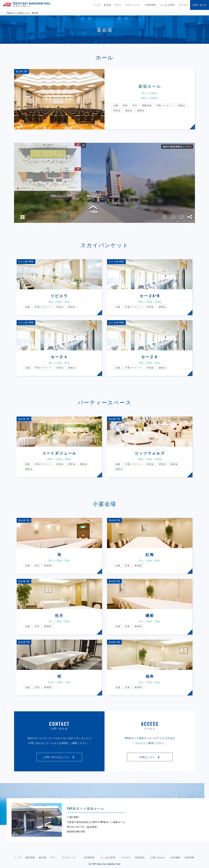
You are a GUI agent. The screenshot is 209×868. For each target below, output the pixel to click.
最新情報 (30, 857)
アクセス (184, 5)
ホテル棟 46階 (26, 261)
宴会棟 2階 (22, 71)
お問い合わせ (199, 5)
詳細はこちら (150, 757)
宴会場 (107, 5)
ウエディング (132, 5)
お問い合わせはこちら (59, 757)
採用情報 (190, 857)
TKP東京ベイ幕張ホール (18, 13)
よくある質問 (167, 5)
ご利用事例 (150, 5)
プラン (118, 5)
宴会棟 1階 (24, 419)
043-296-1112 (78, 827)
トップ (97, 5)
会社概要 (175, 857)
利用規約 (140, 857)
